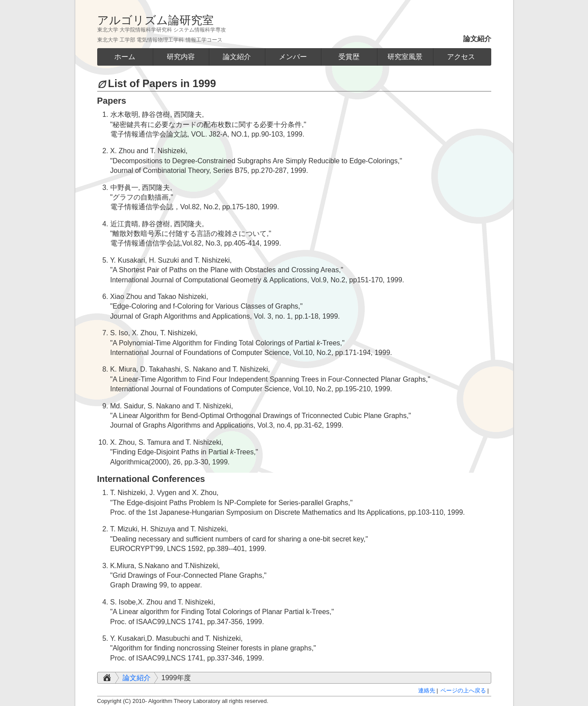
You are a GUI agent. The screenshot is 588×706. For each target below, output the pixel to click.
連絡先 (427, 690)
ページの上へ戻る (463, 690)
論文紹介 (137, 678)
